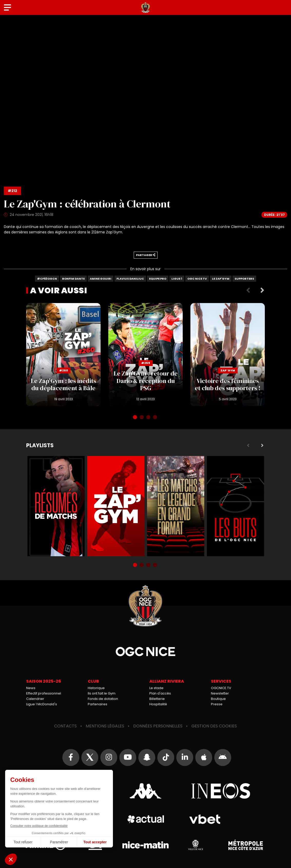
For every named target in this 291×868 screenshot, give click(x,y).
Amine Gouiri (101, 279)
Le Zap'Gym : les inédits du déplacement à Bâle (63, 354)
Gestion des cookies (214, 726)
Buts (235, 506)
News (31, 688)
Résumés (56, 506)
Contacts (65, 726)
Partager (146, 255)
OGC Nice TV (197, 279)
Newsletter (220, 693)
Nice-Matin (145, 845)
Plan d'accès (160, 693)
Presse (217, 704)
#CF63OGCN (47, 279)
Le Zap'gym (221, 279)
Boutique (218, 699)
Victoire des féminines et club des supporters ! (228, 354)
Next (262, 290)
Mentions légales (105, 726)
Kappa (145, 791)
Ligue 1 (177, 279)
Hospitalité (158, 704)
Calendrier (35, 699)
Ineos (221, 791)
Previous (248, 290)
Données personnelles (158, 726)
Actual (146, 819)
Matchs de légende (176, 506)
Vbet (205, 819)
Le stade (156, 688)
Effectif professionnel (44, 693)
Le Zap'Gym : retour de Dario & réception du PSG (145, 354)
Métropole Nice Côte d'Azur (246, 845)
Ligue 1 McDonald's (42, 704)
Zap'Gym (116, 506)
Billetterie (157, 699)
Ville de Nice (196, 845)
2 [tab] (142, 418)
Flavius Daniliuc (130, 279)
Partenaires (98, 704)
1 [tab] (135, 418)
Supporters (244, 279)
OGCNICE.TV (221, 688)
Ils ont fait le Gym (102, 693)
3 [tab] (149, 418)
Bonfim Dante (73, 279)
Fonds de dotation (103, 699)
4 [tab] (156, 418)
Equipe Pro (158, 279)
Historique (96, 688)
